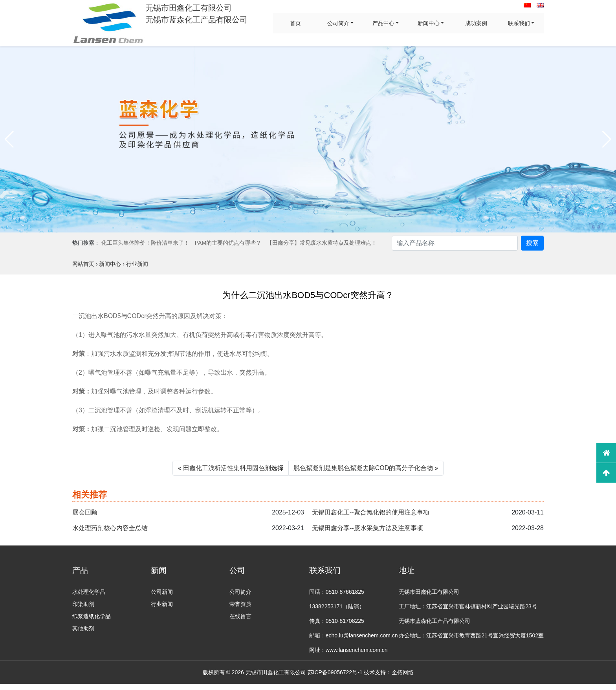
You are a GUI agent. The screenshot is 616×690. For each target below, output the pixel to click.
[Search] (455, 243)
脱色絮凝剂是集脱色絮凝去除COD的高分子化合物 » (366, 468)
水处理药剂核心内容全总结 (110, 528)
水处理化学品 (89, 592)
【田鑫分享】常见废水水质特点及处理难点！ (322, 243)
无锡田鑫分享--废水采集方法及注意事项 (368, 528)
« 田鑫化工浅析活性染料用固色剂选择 (230, 468)
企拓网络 (403, 672)
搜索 (532, 243)
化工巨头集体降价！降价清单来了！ (145, 243)
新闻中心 (429, 23)
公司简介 (338, 23)
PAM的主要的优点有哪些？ (228, 243)
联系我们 (519, 23)
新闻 (159, 570)
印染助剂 (83, 604)
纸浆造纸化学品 (92, 616)
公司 (237, 570)
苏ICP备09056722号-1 (335, 672)
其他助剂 (83, 628)
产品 (80, 570)
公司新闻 (162, 592)
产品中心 (383, 23)
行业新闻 (162, 604)
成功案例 (476, 23)
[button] (9, 139)
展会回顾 (85, 512)
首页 (295, 23)
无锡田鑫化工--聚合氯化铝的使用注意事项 (371, 512)
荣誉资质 (240, 604)
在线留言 (240, 616)
